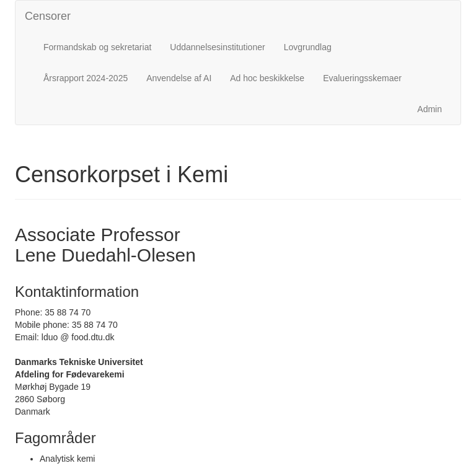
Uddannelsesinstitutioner (217, 47)
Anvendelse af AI (179, 78)
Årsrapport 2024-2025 (86, 78)
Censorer (48, 16)
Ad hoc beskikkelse (267, 78)
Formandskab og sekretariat (97, 47)
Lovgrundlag (308, 47)
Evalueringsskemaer (362, 78)
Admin (430, 109)
